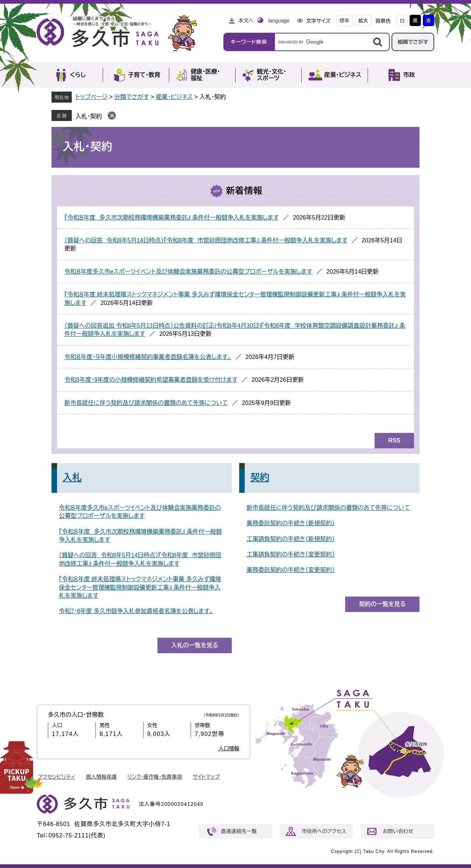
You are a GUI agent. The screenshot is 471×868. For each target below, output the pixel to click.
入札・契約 (89, 116)
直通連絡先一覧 (239, 831)
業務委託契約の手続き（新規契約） (291, 523)
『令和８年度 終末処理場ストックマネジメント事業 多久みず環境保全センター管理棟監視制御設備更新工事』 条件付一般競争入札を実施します (140, 587)
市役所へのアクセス (324, 831)
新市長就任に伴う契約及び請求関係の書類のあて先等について (146, 403)
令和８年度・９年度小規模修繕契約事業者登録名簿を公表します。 (148, 357)
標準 (344, 21)
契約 (260, 477)
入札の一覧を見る (195, 645)
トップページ (91, 97)
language (279, 21)
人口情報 (229, 748)
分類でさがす (132, 97)
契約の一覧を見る (382, 604)
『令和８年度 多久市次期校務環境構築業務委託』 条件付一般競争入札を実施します (172, 218)
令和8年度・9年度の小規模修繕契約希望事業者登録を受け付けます (151, 380)
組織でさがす (413, 42)
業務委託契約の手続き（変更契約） (291, 570)
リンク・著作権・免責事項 (155, 777)
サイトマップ (206, 777)
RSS (394, 440)
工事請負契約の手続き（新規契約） (291, 539)
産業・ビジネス (174, 97)
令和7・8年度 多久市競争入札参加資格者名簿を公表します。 (136, 611)
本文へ (246, 21)
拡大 (363, 21)
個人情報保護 (101, 777)
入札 (72, 477)
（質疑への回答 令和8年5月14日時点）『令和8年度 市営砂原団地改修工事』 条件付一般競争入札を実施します (206, 240)
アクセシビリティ (57, 777)
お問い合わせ (398, 831)
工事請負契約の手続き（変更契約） (291, 554)
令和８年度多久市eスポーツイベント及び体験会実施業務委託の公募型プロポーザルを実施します (188, 272)
